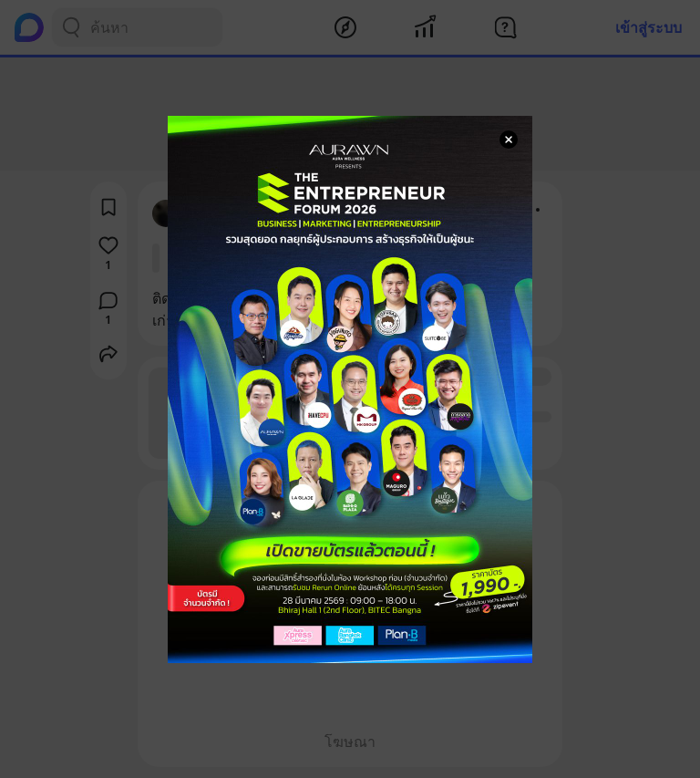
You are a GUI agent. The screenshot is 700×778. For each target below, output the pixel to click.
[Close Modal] (509, 140)
